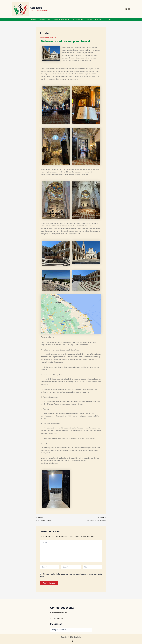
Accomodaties (78, 19)
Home (35, 19)
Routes (89, 19)
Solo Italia (36, 8)
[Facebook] (126, 9)
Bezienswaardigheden (62, 19)
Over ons (97, 19)
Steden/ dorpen (46, 19)
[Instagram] (129, 9)
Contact (106, 19)
